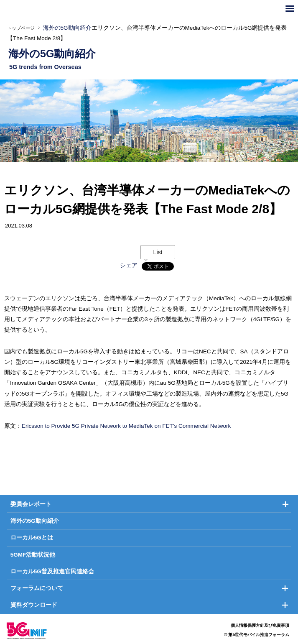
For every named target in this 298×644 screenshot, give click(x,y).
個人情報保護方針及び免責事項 (260, 625)
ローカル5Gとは (32, 538)
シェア (129, 265)
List (158, 252)
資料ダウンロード (34, 605)
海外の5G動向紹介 (35, 521)
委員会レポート (31, 504)
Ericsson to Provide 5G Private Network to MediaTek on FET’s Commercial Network (126, 426)
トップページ (21, 28)
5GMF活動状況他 (33, 555)
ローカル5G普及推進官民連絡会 (52, 571)
